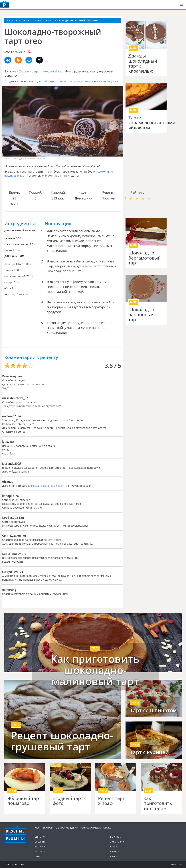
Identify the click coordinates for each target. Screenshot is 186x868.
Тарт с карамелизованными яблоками (146, 123)
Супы (114, 856)
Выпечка (40, 837)
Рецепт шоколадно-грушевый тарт (62, 741)
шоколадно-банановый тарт (46, 486)
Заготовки (117, 842)
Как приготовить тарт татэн (158, 803)
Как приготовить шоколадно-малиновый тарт (95, 670)
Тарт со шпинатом (154, 710)
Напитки (40, 851)
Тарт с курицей (149, 752)
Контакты (176, 864)
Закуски (40, 847)
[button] (181, 5)
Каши (114, 847)
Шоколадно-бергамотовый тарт (145, 258)
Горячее (115, 837)
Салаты (115, 851)
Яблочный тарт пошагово (24, 801)
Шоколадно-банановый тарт (142, 315)
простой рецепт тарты (51, 81)
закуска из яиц (79, 81)
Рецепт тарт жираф (111, 801)
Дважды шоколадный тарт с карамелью (143, 63)
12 (29, 52)
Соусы (39, 856)
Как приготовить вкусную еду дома (5, 5)
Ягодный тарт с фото (70, 801)
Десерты (40, 842)
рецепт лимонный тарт (47, 71)
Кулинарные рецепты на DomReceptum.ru (15, 835)
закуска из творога (105, 81)
